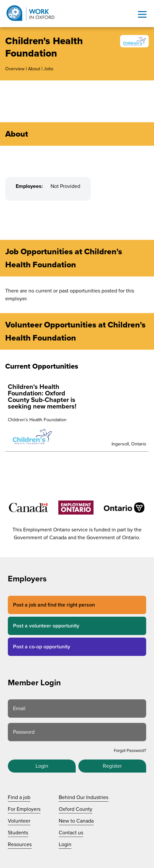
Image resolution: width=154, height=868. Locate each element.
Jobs (49, 69)
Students (18, 833)
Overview (15, 69)
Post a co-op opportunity (42, 647)
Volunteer (19, 821)
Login (42, 766)
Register (112, 766)
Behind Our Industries (84, 797)
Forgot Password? (130, 751)
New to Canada (76, 821)
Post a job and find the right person (54, 605)
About (34, 69)
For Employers (24, 809)
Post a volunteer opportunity (46, 626)
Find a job (19, 797)
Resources (20, 844)
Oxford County (76, 809)
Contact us (71, 833)
